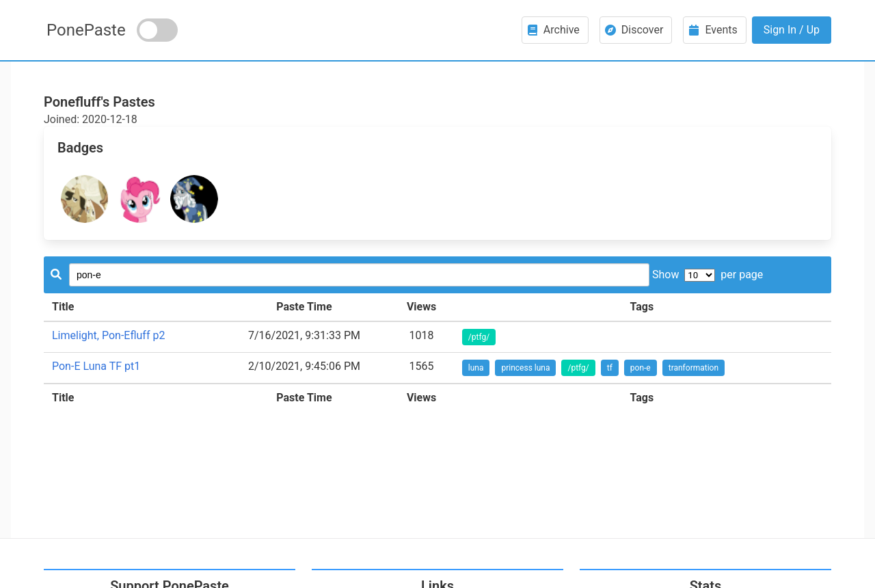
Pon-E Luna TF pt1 (96, 366)
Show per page (708, 275)
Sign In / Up (792, 30)
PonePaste (86, 30)
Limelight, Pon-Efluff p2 (108, 335)
